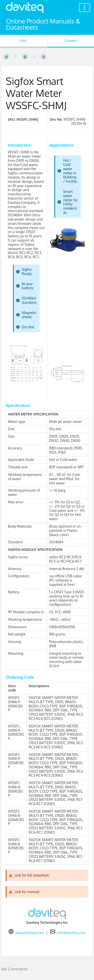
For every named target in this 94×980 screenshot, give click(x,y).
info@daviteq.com (71, 933)
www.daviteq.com (29, 933)
